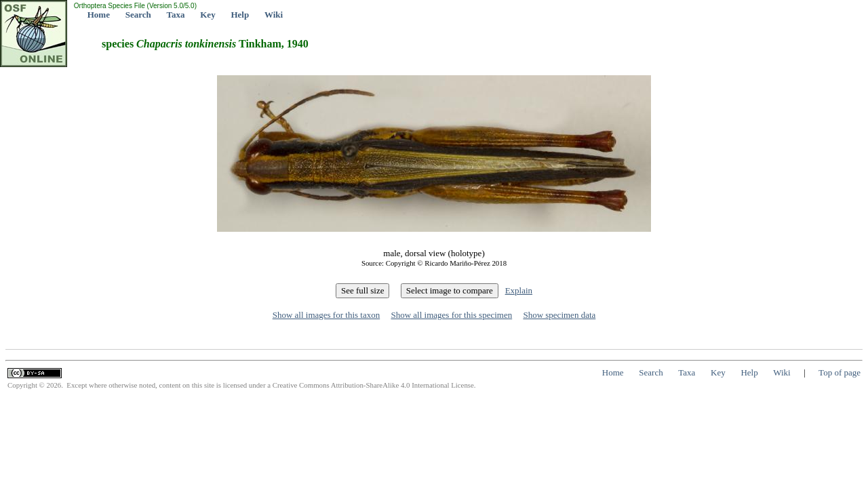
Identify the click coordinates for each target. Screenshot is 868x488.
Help (240, 15)
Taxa (176, 15)
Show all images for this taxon (327, 315)
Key (208, 15)
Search (138, 15)
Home (99, 15)
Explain (519, 290)
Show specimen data (559, 315)
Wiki (274, 15)
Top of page (840, 372)
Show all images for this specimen (451, 315)
